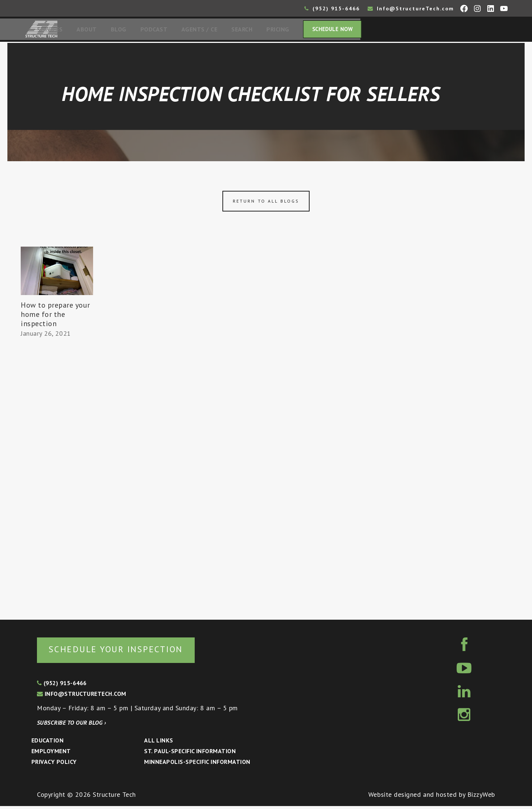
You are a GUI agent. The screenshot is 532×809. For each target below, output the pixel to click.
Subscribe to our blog (71, 725)
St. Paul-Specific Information (190, 754)
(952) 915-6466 (332, 9)
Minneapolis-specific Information (197, 765)
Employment (51, 754)
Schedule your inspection (124, 652)
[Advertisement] (57, 478)
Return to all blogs (266, 203)
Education (47, 743)
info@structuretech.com (82, 697)
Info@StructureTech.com (411, 9)
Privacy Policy (54, 765)
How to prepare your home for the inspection (55, 317)
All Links (158, 743)
